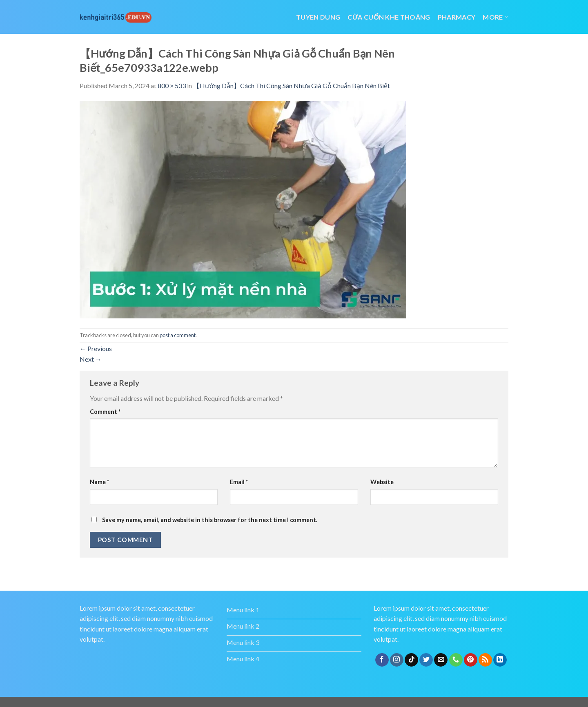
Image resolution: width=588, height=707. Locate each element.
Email (239, 482)
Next (91, 359)
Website (382, 482)
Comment (105, 412)
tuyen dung (318, 17)
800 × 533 (172, 86)
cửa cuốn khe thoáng (389, 17)
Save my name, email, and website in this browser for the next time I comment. (210, 520)
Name (99, 482)
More (496, 17)
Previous (96, 348)
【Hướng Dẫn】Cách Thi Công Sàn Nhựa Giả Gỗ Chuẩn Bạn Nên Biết (292, 86)
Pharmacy (457, 17)
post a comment (178, 335)
